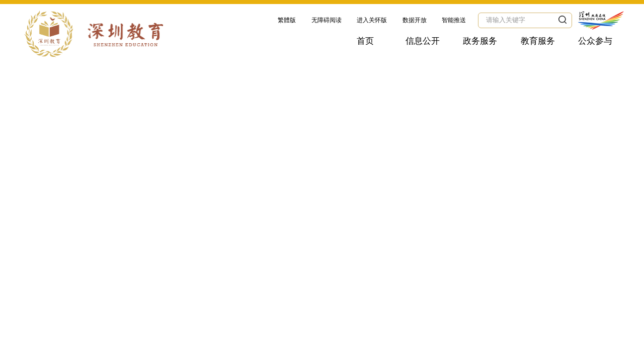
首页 (365, 41)
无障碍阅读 (327, 20)
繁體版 (287, 20)
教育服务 (538, 41)
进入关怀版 (372, 20)
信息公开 (423, 41)
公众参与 (595, 41)
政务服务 (480, 41)
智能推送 (454, 20)
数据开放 (415, 20)
